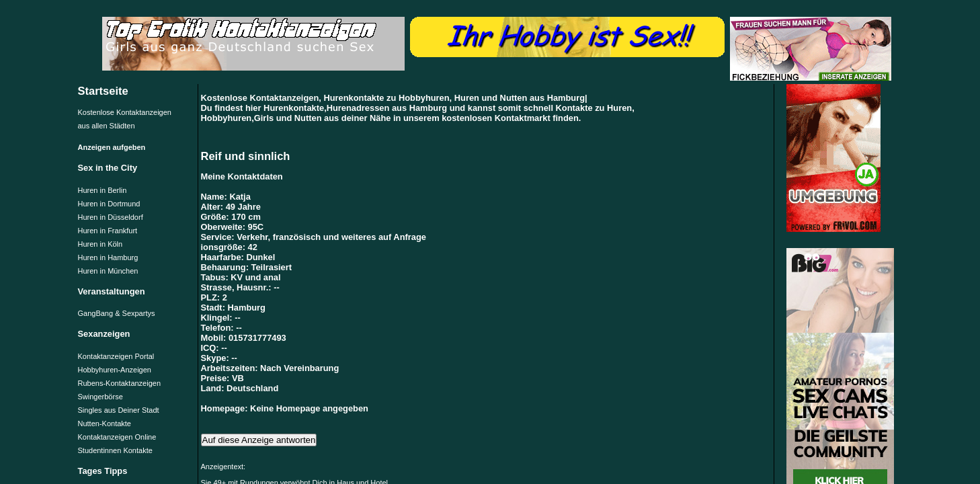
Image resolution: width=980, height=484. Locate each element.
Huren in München (108, 271)
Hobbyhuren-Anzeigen (115, 370)
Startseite (103, 91)
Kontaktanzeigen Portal (116, 356)
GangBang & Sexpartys (117, 313)
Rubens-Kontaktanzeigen (120, 383)
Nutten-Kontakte (105, 424)
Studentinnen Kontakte (115, 450)
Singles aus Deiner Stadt (119, 410)
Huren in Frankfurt (108, 231)
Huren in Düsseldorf (111, 217)
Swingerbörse (100, 397)
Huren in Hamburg (108, 257)
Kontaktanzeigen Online (117, 437)
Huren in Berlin (103, 190)
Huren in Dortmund (109, 204)
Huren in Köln (100, 244)
